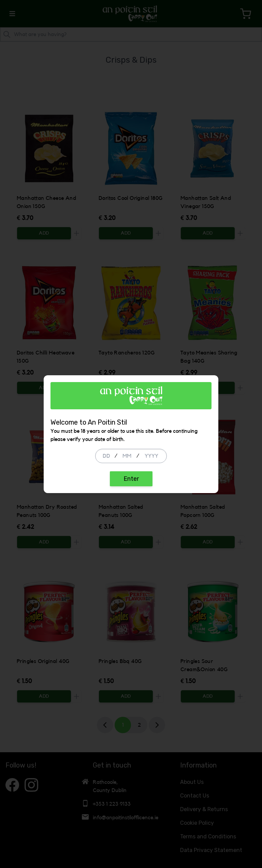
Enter (131, 479)
